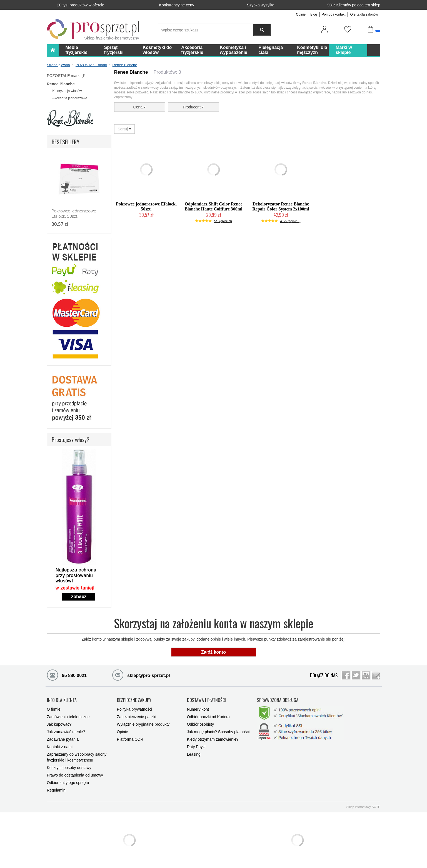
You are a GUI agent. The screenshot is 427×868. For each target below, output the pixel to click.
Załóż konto (213, 652)
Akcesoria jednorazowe (70, 98)
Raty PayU (196, 747)
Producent (193, 107)
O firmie (54, 709)
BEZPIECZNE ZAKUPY (134, 700)
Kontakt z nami (60, 747)
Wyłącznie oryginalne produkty (143, 724)
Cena (140, 107)
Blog (314, 14)
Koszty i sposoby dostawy (69, 768)
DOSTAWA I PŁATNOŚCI (206, 700)
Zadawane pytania (63, 739)
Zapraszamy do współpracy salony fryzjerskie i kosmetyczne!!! (77, 757)
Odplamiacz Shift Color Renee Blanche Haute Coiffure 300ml (213, 206)
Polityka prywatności (135, 709)
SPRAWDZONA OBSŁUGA (278, 700)
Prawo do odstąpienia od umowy (75, 775)
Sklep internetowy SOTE (363, 807)
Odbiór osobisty (200, 724)
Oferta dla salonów (364, 14)
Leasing (194, 754)
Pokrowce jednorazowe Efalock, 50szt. (146, 206)
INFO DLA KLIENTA (62, 700)
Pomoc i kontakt (334, 14)
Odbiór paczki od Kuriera (208, 717)
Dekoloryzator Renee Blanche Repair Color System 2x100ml (281, 206)
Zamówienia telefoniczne (68, 717)
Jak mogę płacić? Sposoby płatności (218, 732)
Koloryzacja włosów (67, 91)
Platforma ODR (130, 739)
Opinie (301, 14)
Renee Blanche (61, 84)
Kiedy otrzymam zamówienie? (213, 739)
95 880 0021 (67, 675)
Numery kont (198, 709)
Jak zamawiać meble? (66, 732)
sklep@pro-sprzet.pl (141, 675)
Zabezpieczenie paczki (137, 717)
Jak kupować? (59, 724)
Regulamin (56, 790)
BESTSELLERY (66, 142)
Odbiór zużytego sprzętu (68, 783)
